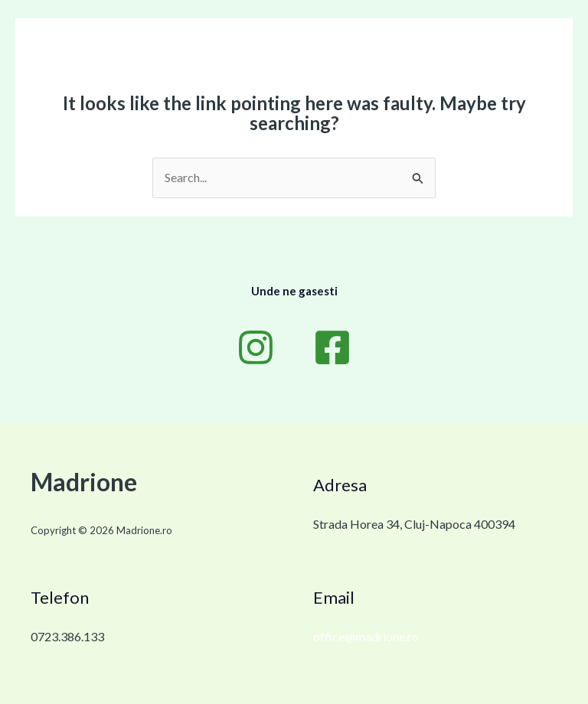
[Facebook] (332, 347)
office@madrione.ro (366, 636)
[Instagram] (256, 347)
